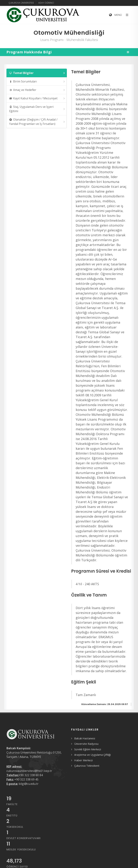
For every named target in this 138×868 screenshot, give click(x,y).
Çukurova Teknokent (87, 766)
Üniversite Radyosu (86, 744)
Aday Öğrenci (46, 3)
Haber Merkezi (83, 760)
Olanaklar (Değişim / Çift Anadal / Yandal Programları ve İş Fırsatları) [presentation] (37, 122)
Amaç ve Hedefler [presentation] (37, 90)
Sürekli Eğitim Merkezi (88, 749)
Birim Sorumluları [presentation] (37, 81)
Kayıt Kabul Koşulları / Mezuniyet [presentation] (37, 98)
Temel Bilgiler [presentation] (37, 73)
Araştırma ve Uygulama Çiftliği (92, 755)
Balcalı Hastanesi (85, 738)
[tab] (37, 73)
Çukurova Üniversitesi (21, 3)
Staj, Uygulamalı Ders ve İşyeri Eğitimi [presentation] (37, 109)
